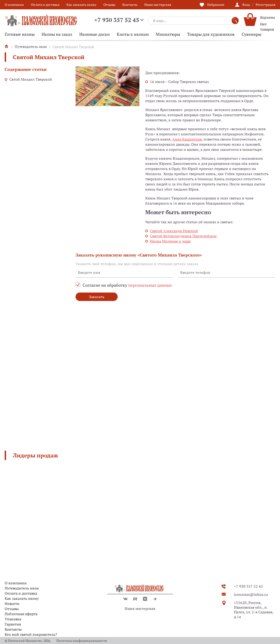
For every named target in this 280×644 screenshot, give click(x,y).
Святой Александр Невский (174, 231)
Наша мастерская (158, 5)
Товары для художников (211, 34)
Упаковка (13, 619)
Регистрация (265, 5)
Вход (246, 5)
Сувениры (251, 34)
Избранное (216, 5)
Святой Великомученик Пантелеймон (183, 236)
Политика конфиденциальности (82, 641)
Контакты (130, 5)
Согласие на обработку (127, 285)
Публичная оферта (21, 614)
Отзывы (109, 5)
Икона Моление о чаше (170, 241)
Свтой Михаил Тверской (31, 79)
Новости (12, 604)
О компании (14, 5)
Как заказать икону (81, 5)
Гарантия (13, 624)
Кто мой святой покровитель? (31, 634)
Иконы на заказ (57, 34)
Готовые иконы (20, 34)
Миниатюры (168, 34)
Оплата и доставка (45, 5)
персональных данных (150, 285)
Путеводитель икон (22, 588)
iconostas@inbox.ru (251, 594)
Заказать (97, 297)
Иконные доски (95, 34)
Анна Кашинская (187, 139)
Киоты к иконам (133, 34)
